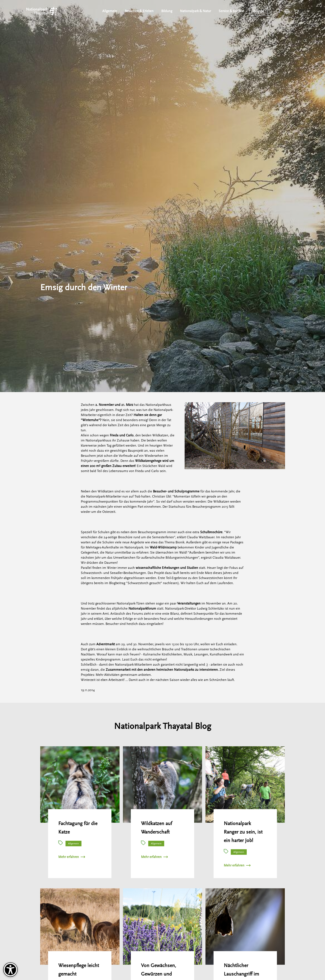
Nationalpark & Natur (195, 11)
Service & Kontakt (231, 11)
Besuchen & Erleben (139, 11)
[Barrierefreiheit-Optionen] (10, 970)
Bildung (167, 11)
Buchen (259, 11)
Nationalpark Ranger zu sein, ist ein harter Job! (243, 832)
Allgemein (110, 11)
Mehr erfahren (72, 857)
